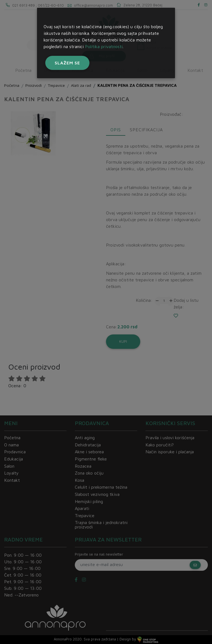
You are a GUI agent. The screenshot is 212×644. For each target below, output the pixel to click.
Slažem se (67, 63)
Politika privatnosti (104, 46)
